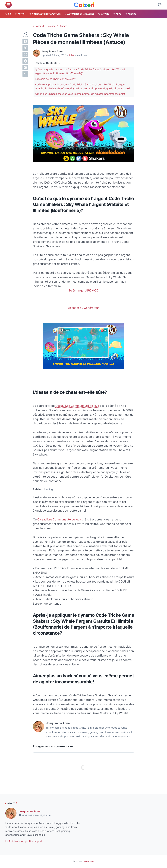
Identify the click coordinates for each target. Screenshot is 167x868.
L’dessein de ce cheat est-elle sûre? (55, 79)
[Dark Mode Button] (160, 5)
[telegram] (25, 61)
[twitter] (25, 48)
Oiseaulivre (89, 861)
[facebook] (25, 41)
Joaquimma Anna (30, 811)
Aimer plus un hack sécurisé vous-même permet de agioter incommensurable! (80, 94)
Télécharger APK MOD (83, 290)
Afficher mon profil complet (24, 841)
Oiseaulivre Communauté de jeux (77, 406)
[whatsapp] (25, 54)
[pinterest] (25, 67)
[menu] (9, 5)
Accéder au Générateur (83, 308)
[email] (25, 74)
